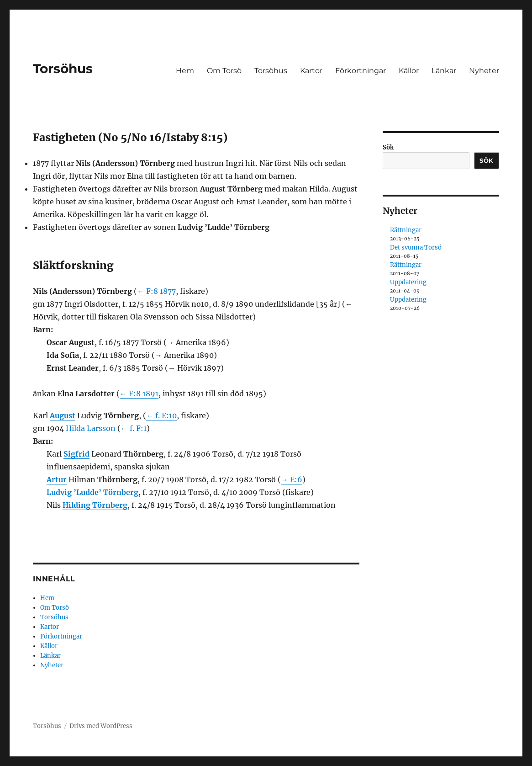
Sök (388, 147)
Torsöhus (63, 69)
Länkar (444, 71)
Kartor (311, 71)
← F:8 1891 (139, 394)
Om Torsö (224, 71)
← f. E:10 (161, 415)
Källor (409, 71)
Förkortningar (361, 71)
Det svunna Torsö (416, 247)
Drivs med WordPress (101, 726)
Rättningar (406, 230)
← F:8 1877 (156, 291)
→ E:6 (292, 479)
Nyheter (484, 71)
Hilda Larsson (91, 428)
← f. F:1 (134, 428)
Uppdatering (408, 282)
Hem (185, 71)
